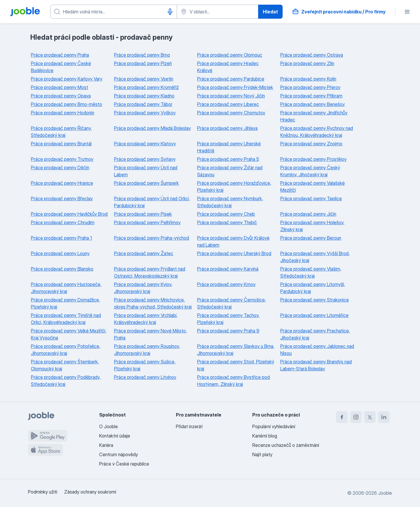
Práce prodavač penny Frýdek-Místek (235, 87)
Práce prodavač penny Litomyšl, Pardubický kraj (313, 288)
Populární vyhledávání (274, 426)
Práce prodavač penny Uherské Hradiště (229, 147)
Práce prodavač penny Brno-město (66, 104)
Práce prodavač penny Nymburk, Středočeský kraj (230, 202)
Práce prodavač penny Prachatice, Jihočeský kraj (315, 334)
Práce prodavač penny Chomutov (231, 113)
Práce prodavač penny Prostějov (313, 159)
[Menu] (407, 12)
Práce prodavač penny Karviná (228, 269)
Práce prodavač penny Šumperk (146, 183)
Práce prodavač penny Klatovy (145, 144)
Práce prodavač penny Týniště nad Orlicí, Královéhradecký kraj (66, 319)
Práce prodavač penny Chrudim (63, 222)
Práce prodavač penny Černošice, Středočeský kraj (232, 303)
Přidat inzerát (189, 426)
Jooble (385, 493)
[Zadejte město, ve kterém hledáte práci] (218, 12)
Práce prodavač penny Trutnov (62, 159)
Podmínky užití (43, 492)
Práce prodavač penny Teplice (311, 198)
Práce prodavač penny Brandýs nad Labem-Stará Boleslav (316, 365)
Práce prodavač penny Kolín (308, 79)
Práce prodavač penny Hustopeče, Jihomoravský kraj (66, 288)
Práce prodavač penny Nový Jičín (231, 96)
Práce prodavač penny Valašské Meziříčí (313, 187)
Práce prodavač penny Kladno (144, 96)
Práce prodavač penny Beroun (311, 238)
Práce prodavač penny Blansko (62, 269)
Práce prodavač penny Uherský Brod (234, 253)
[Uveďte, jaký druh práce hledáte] (114, 12)
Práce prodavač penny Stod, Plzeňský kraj (236, 365)
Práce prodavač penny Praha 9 (228, 331)
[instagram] (356, 417)
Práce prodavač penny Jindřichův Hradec (314, 116)
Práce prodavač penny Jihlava (227, 128)
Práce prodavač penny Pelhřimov (147, 222)
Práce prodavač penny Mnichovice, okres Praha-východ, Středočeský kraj (153, 303)
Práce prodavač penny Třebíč (227, 222)
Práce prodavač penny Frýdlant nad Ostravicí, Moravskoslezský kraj (150, 272)
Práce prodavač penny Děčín (60, 168)
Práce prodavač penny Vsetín (144, 79)
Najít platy (262, 454)
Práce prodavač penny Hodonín (63, 113)
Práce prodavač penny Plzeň (143, 63)
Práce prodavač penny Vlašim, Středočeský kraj (311, 272)
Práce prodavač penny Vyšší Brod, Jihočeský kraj (315, 257)
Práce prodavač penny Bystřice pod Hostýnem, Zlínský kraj (233, 381)
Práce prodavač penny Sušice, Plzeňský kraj (145, 365)
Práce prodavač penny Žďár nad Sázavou (230, 171)
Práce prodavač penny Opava (61, 96)
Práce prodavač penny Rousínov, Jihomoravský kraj (147, 350)
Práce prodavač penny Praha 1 (61, 238)
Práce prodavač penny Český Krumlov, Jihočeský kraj (310, 171)
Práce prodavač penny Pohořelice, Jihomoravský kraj (66, 350)
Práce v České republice (124, 464)
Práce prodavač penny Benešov (313, 104)
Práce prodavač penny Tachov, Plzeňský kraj (228, 319)
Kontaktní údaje (115, 436)
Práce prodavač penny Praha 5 (228, 159)
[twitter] (370, 417)
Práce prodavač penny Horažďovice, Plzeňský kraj (234, 187)
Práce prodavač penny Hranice (62, 183)
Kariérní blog (265, 436)
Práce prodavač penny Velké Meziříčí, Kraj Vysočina (69, 334)
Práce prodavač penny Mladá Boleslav (152, 128)
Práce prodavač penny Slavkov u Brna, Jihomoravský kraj (236, 350)
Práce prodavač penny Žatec (144, 253)
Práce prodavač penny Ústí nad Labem (146, 171)
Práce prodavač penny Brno (142, 55)
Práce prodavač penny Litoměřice (314, 315)
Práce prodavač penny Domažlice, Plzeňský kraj (65, 303)
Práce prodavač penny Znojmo (311, 144)
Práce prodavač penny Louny (60, 253)
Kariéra (106, 445)
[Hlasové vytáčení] (170, 12)
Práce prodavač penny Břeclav (62, 198)
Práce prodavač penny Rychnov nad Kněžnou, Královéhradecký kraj (317, 132)
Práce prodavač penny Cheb (226, 214)
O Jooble (108, 426)
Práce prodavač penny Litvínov (145, 377)
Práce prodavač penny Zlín (307, 63)
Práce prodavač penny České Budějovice (61, 67)
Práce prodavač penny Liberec (228, 104)
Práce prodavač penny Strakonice (315, 300)
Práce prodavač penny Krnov (226, 284)
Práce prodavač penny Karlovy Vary (67, 79)
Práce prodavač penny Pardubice (231, 79)
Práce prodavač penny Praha (60, 55)
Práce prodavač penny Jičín (308, 214)
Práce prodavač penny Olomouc (230, 55)
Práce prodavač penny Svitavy (145, 159)
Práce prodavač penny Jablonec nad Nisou (317, 350)
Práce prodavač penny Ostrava (312, 55)
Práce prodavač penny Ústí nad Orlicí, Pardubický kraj (152, 202)
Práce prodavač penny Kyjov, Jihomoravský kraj (143, 288)
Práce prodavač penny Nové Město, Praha (150, 334)
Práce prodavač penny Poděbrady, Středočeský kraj (66, 381)
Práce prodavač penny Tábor (143, 104)
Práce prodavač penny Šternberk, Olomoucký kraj (65, 365)
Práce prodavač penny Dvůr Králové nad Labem (233, 241)
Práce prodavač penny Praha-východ (152, 238)
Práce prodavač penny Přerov (310, 87)
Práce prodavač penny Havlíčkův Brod (69, 214)
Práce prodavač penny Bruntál (61, 144)
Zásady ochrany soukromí (90, 492)
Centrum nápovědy (119, 454)
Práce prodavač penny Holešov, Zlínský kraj (312, 226)
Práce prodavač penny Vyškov (145, 113)
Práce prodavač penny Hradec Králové (228, 67)
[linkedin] (384, 417)
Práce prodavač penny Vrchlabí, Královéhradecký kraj (146, 319)
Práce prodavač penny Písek (143, 214)
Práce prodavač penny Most (60, 87)
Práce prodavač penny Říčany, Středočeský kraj (61, 132)
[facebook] (342, 417)
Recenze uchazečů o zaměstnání (286, 445)
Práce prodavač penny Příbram (311, 96)
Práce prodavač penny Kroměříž (146, 87)
